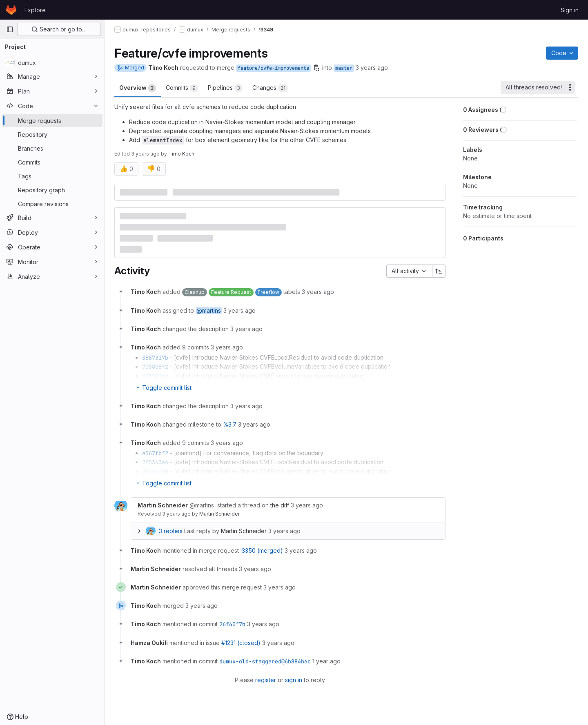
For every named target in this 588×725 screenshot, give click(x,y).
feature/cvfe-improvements (273, 68)
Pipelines (225, 88)
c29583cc (155, 376)
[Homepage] (11, 10)
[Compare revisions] (52, 204)
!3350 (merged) (262, 550)
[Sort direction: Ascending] (439, 271)
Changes (270, 88)
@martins (209, 310)
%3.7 (230, 424)
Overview (138, 88)
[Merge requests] (52, 120)
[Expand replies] (139, 531)
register (266, 680)
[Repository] (52, 134)
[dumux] (52, 62)
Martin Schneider (219, 514)
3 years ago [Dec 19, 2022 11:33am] (145, 154)
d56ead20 (155, 471)
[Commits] (52, 162)
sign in (294, 680)
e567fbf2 (155, 453)
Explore (35, 10)
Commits (182, 88)
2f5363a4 (155, 462)
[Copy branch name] (316, 68)
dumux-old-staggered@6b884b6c (265, 661)
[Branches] (52, 148)
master (344, 68)
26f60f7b (232, 624)
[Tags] (52, 176)
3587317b (155, 358)
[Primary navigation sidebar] (10, 29)
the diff (280, 505)
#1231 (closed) (241, 643)
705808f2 (155, 367)
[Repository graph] (52, 190)
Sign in (570, 10)
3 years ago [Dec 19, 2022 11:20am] (372, 68)
